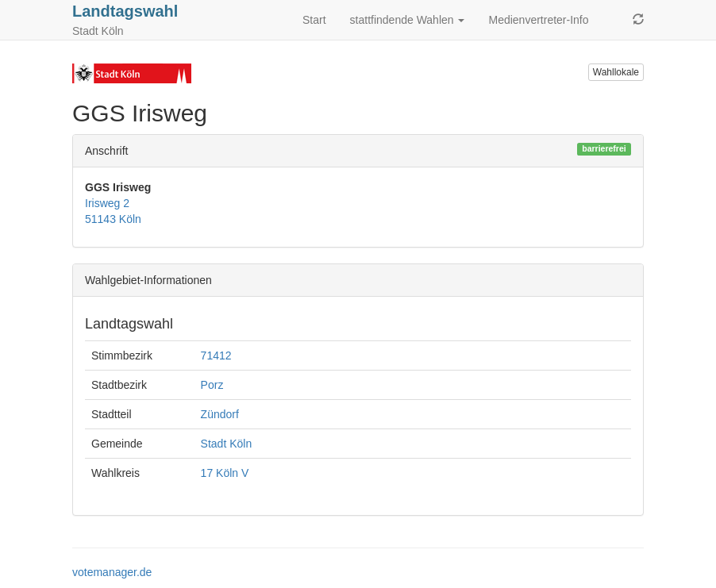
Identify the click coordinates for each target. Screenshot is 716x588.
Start (314, 20)
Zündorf (220, 414)
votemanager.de (112, 572)
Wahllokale (616, 72)
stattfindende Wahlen (408, 20)
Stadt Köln (227, 444)
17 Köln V (225, 473)
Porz (212, 385)
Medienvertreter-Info (538, 20)
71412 (216, 355)
